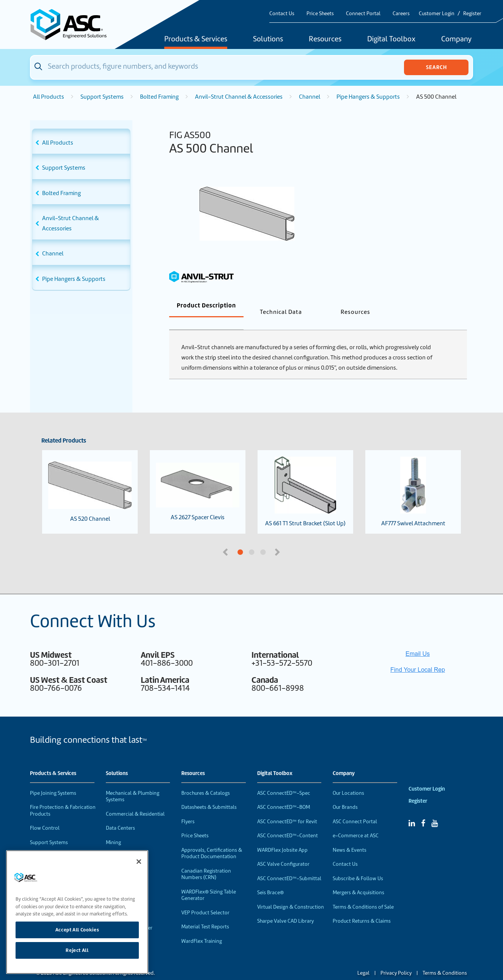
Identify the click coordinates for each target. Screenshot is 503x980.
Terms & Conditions (445, 960)
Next (278, 539)
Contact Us (282, 13)
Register (472, 13)
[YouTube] (435, 811)
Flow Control (45, 815)
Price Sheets (320, 13)
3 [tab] (291, 540)
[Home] (73, 24)
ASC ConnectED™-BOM (284, 795)
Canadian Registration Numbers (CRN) (206, 862)
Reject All (77, 950)
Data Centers (120, 815)
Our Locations (348, 781)
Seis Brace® (270, 880)
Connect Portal (363, 13)
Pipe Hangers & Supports (368, 97)
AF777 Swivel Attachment (413, 479)
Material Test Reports (205, 914)
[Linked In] (412, 811)
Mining (113, 830)
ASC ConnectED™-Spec (284, 781)
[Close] (139, 862)
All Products (49, 97)
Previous (226, 539)
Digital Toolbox (391, 39)
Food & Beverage (125, 844)
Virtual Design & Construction (291, 894)
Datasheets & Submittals (209, 795)
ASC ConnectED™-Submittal (289, 866)
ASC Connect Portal (355, 809)
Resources (325, 39)
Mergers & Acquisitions (358, 880)
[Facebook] (423, 811)
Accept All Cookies (77, 930)
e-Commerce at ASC (356, 823)
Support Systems (102, 97)
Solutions (268, 39)
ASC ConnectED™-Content (288, 823)
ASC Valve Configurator (283, 852)
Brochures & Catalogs (206, 781)
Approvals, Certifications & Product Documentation (212, 841)
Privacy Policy (396, 960)
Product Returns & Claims (362, 908)
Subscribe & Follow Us (358, 866)
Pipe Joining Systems (53, 781)
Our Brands (345, 795)
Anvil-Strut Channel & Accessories (239, 97)
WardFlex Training (202, 929)
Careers (401, 13)
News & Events (350, 837)
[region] (77, 912)
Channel (310, 97)
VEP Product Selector (205, 900)
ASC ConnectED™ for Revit (287, 809)
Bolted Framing (159, 97)
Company (456, 39)
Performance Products (56, 844)
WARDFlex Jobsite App (282, 837)
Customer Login (437, 13)
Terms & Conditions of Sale (363, 894)
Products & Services (196, 39)
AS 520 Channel (90, 480)
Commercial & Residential (135, 801)
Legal (363, 960)
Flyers (188, 809)
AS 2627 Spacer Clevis (198, 479)
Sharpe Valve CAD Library (285, 908)
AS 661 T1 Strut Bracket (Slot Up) (305, 479)
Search (436, 67)
